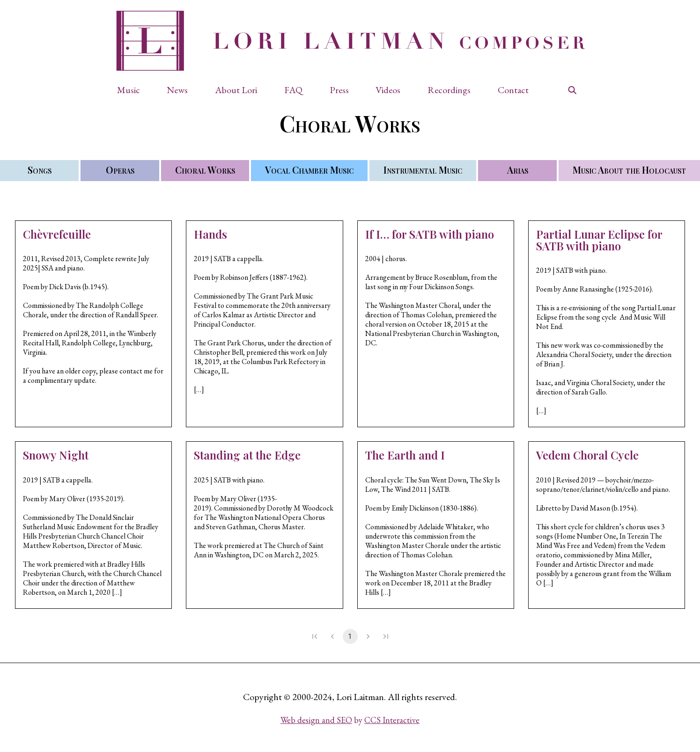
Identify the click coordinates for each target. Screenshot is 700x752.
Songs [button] (40, 170)
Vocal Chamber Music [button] (309, 170)
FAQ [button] (293, 90)
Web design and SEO (316, 720)
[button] (133, 90)
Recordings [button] (449, 90)
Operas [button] (120, 170)
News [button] (177, 90)
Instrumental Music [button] (423, 170)
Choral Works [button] (205, 170)
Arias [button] (518, 170)
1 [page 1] (350, 636)
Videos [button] (388, 90)
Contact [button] (513, 90)
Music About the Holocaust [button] (629, 170)
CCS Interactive (392, 720)
